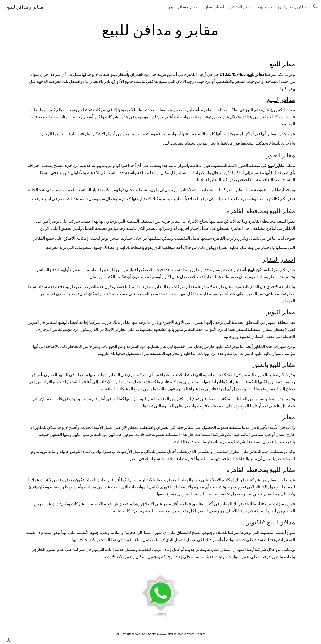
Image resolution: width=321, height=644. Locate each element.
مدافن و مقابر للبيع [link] (292, 6)
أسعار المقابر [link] (214, 6)
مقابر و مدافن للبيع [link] (183, 6)
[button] (315, 7)
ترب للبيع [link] (265, 6)
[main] (161, 30)
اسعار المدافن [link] (241, 6)
